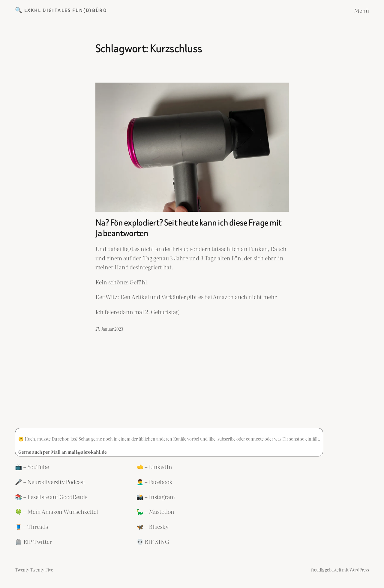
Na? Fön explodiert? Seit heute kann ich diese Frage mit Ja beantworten (189, 228)
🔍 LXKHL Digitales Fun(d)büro (61, 10)
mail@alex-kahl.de (87, 452)
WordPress (359, 570)
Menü (361, 11)
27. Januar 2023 (109, 329)
